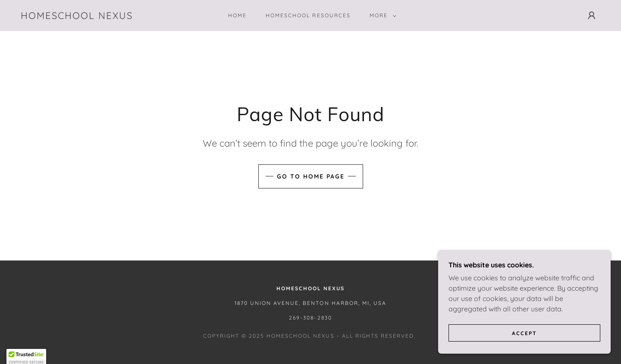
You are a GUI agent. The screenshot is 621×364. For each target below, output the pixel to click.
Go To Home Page (311, 176)
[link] (77, 16)
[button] (381, 16)
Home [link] (237, 15)
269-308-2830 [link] (310, 318)
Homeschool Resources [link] (308, 15)
